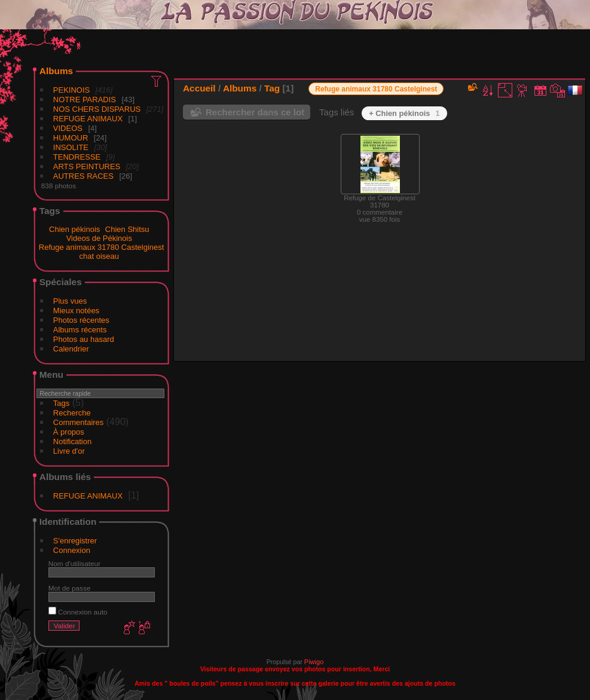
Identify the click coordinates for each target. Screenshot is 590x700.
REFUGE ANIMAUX (88, 119)
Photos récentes (81, 320)
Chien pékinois (74, 229)
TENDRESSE (77, 157)
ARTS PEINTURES (87, 166)
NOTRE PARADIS (85, 100)
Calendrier (71, 349)
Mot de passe (70, 588)
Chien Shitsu (127, 229)
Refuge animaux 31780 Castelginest (102, 247)
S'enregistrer (75, 541)
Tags (61, 403)
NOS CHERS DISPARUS (97, 109)
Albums (56, 71)
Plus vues (70, 301)
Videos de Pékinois (99, 238)
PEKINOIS (71, 90)
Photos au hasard (84, 339)
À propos (69, 432)
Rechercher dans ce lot (255, 112)
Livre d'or (69, 451)
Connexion (72, 550)
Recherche (72, 413)
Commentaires (79, 422)
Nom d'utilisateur (74, 563)
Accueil (199, 88)
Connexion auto (78, 612)
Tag (272, 88)
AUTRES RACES (83, 176)
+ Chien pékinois (404, 113)
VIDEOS (68, 128)
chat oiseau (100, 256)
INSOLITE (71, 147)
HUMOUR (71, 138)
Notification (72, 441)
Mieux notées (76, 311)
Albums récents (80, 330)
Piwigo (314, 662)
